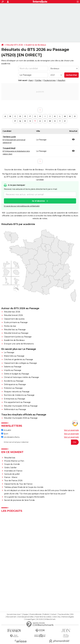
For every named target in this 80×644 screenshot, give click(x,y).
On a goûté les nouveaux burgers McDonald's (24, 497)
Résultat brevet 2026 (13, 315)
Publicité (46, 614)
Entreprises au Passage (14, 399)
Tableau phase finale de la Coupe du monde (24, 487)
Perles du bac (10, 326)
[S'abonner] (40, 442)
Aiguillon (61, 80)
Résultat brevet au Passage (16, 333)
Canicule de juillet (12, 474)
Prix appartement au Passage (17, 402)
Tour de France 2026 (13, 481)
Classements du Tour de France (18, 484)
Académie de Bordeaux (36, 45)
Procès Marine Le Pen (14, 461)
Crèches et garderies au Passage (18, 359)
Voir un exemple (71, 430)
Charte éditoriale (35, 614)
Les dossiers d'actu (10, 437)
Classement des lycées (14, 319)
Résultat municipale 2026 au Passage (21, 406)
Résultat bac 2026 (12, 312)
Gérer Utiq (56, 617)
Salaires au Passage (13, 367)
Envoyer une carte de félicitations (19, 344)
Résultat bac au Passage (15, 330)
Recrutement (11, 617)
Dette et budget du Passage (16, 374)
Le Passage (9, 352)
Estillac (38, 80)
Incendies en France (13, 471)
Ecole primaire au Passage (16, 322)
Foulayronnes (50, 80)
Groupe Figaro (30, 619)
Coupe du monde (12, 464)
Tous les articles (64, 614)
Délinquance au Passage (15, 384)
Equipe (25, 614)
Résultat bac (10, 458)
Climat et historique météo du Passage (21, 377)
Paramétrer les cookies (43, 617)
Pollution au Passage (13, 388)
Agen (31, 80)
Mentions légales (68, 617)
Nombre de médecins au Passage (19, 395)
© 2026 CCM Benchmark (46, 619)
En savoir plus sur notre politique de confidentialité (22, 206)
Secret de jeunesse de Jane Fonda (19, 500)
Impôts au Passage (13, 370)
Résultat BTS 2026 (15, 45)
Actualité (6, 430)
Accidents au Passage (14, 381)
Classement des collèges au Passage (20, 363)
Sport (5, 434)
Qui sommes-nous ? (14, 614)
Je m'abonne (38, 201)
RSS (72, 614)
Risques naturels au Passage (17, 392)
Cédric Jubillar (10, 468)
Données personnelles (26, 617)
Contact (53, 614)
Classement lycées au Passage (18, 337)
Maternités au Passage (14, 356)
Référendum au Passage (15, 409)
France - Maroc (11, 477)
